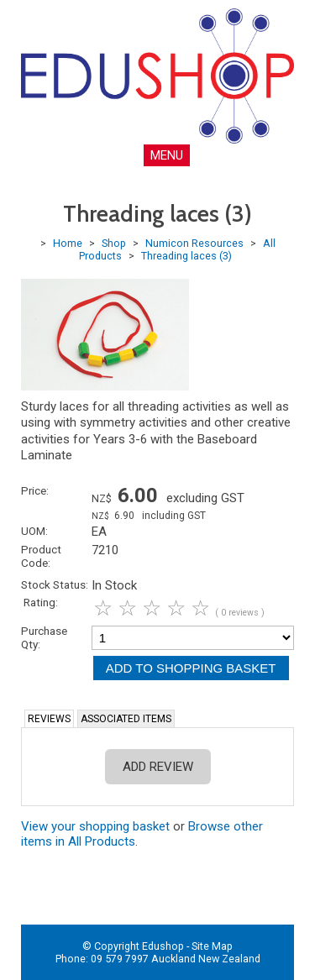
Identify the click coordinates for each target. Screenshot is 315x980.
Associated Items (126, 719)
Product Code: (41, 556)
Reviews (49, 719)
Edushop (163, 946)
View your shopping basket (95, 826)
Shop (114, 243)
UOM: (34, 531)
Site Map (212, 946)
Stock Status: (55, 584)
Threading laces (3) (186, 256)
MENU (167, 155)
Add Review (158, 767)
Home (68, 243)
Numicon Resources (194, 243)
